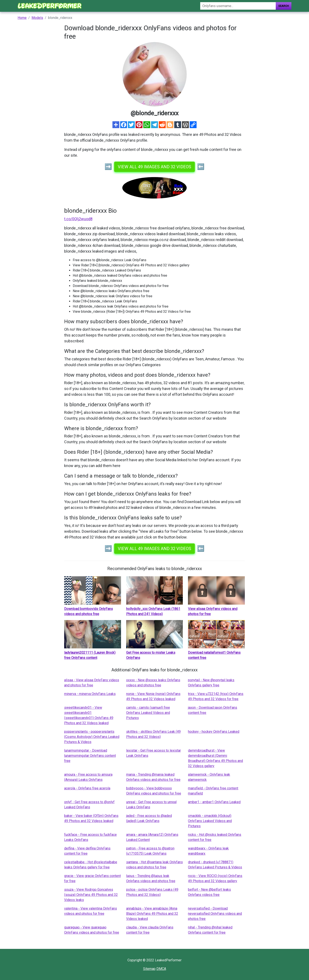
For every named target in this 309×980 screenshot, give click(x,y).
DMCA (161, 969)
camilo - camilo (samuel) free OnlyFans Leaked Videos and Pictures (148, 713)
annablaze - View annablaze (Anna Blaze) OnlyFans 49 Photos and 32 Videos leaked (152, 914)
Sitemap (149, 969)
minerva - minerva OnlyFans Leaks (90, 694)
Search (284, 6)
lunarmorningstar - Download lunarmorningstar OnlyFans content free (90, 756)
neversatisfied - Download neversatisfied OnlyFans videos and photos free (215, 914)
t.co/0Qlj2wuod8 (78, 219)
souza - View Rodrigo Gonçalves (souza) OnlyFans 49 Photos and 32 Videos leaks (91, 895)
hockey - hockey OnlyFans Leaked (214, 732)
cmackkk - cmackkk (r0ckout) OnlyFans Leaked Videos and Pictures (210, 821)
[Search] (238, 6)
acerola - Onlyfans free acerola (87, 788)
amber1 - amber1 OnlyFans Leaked (214, 802)
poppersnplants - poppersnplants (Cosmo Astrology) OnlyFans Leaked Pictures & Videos (92, 737)
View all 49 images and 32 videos (154, 167)
